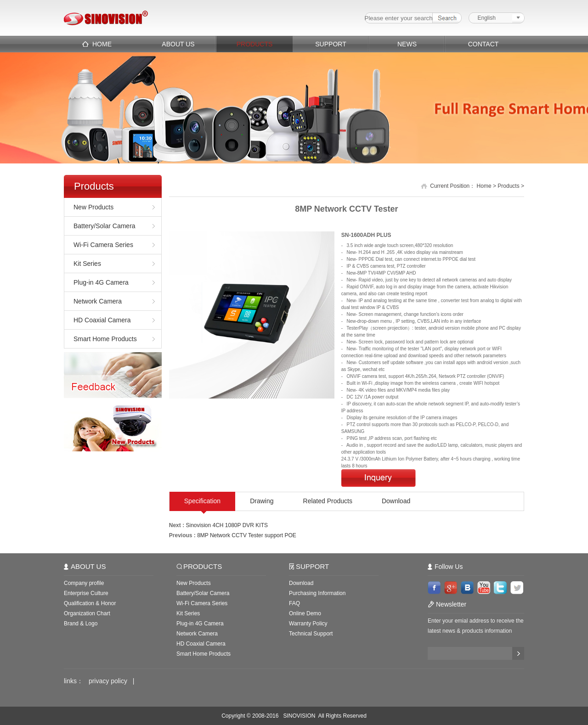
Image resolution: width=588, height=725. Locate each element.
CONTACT (483, 44)
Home (484, 186)
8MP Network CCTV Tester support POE (247, 535)
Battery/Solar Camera (105, 226)
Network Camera (98, 301)
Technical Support (311, 634)
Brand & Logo (81, 624)
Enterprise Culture (86, 593)
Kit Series (87, 264)
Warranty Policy (308, 624)
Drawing (262, 501)
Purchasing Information (317, 593)
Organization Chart (87, 613)
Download (396, 501)
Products (508, 186)
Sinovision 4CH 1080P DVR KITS (227, 525)
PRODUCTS (255, 44)
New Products (93, 207)
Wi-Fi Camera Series (103, 245)
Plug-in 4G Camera (101, 282)
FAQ (294, 603)
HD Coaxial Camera (102, 320)
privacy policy (108, 681)
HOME (102, 44)
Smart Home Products (105, 339)
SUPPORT (331, 44)
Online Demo (305, 613)
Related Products (328, 501)
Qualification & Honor (90, 603)
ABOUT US (178, 44)
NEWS (407, 44)
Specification (202, 501)
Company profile (84, 583)
